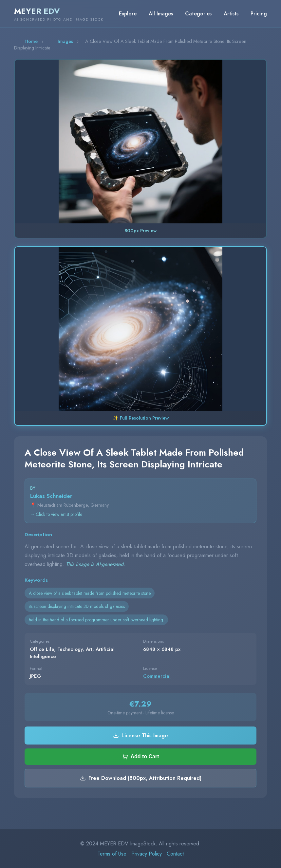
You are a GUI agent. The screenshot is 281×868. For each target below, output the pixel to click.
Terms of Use (112, 854)
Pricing (259, 14)
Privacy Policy (147, 854)
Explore (128, 14)
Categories (198, 14)
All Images (161, 14)
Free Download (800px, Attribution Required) (141, 778)
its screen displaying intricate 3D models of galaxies (77, 606)
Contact (175, 854)
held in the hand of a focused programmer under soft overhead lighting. (96, 620)
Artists (231, 14)
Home (31, 41)
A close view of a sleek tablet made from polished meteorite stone (90, 593)
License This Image (140, 736)
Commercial (157, 676)
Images (65, 41)
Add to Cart (140, 757)
